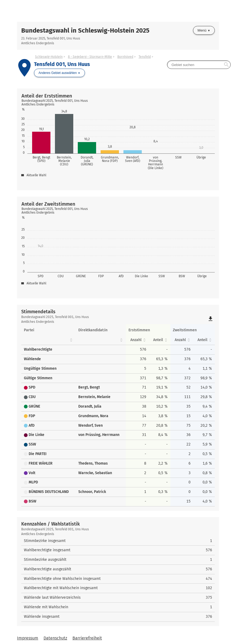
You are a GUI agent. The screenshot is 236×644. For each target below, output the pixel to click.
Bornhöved (125, 57)
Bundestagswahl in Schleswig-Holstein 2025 (85, 30)
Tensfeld (145, 57)
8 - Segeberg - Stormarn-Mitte (90, 57)
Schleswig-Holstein (49, 57)
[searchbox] (199, 65)
